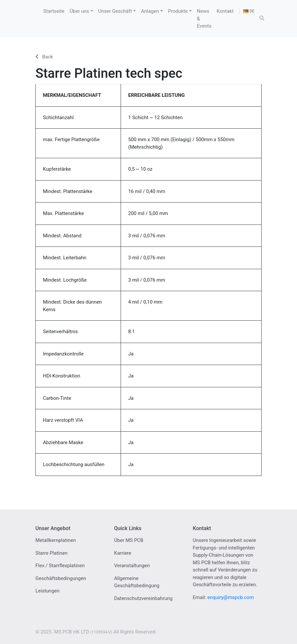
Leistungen (48, 591)
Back (44, 57)
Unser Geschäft (115, 11)
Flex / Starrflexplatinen (60, 566)
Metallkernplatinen (56, 540)
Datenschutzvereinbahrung (143, 598)
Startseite (54, 11)
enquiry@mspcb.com (231, 597)
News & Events (204, 19)
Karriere (123, 553)
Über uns (79, 11)
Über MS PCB (129, 540)
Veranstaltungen (132, 566)
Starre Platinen (51, 553)
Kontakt (225, 11)
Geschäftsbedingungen (61, 578)
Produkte (178, 11)
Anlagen (150, 11)
